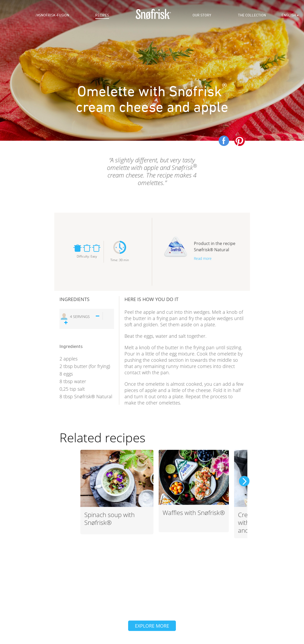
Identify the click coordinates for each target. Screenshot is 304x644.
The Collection (252, 15)
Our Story (202, 15)
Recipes (102, 15)
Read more (203, 258)
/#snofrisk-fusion (52, 15)
